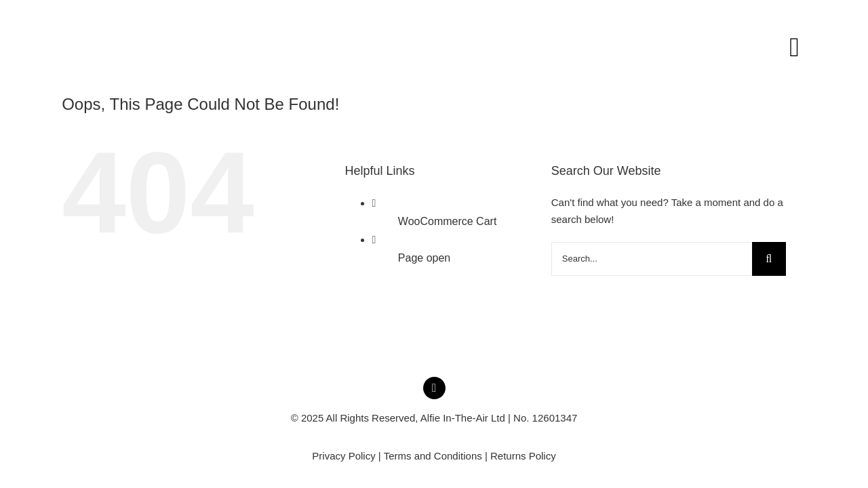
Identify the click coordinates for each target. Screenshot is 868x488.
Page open (424, 258)
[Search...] (652, 259)
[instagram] (434, 388)
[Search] (769, 259)
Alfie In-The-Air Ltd (463, 418)
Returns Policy (523, 456)
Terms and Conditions (433, 456)
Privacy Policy (343, 456)
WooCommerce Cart (448, 221)
